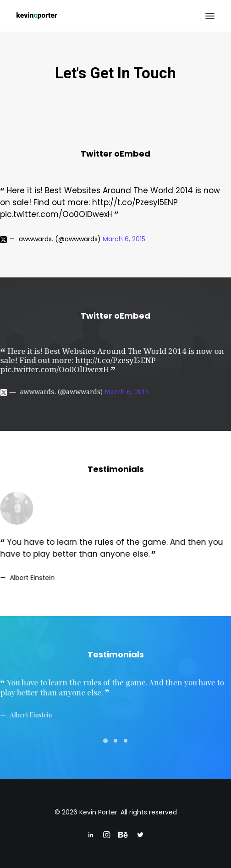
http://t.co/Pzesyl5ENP (135, 202)
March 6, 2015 (124, 239)
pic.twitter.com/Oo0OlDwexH (56, 214)
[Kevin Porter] (37, 16)
